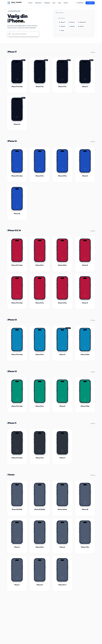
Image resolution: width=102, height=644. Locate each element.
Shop (54, 3)
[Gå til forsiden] (14, 3)
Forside (31, 3)
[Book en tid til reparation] (90, 3)
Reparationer (39, 3)
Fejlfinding (47, 3)
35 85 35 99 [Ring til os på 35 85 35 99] (80, 3)
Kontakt (66, 3)
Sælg (60, 3)
